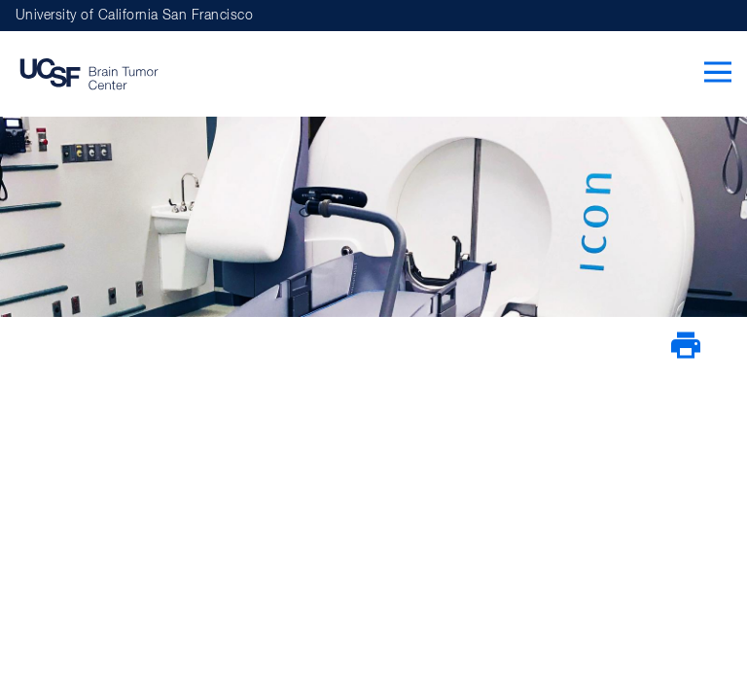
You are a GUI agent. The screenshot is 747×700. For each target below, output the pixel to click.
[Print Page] (686, 356)
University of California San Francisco (134, 16)
